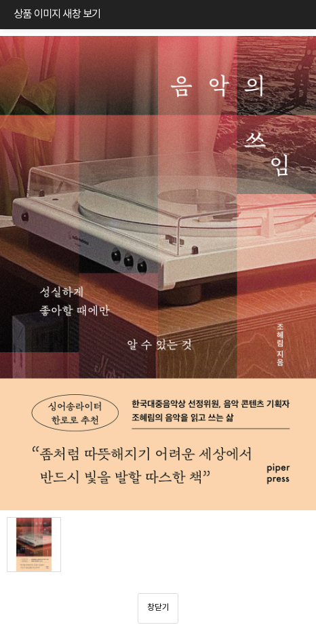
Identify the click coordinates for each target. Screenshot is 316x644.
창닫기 (158, 608)
